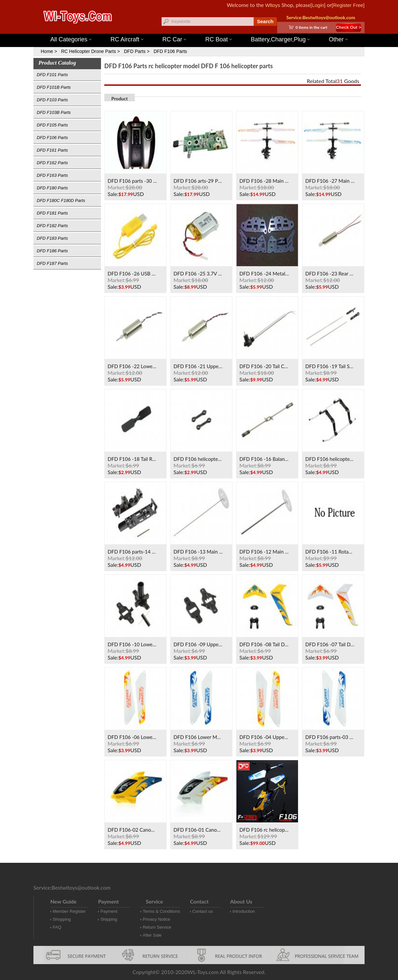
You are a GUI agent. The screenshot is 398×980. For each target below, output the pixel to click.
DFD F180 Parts (52, 188)
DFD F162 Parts (52, 163)
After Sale (152, 935)
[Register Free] (348, 5)
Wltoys (273, 5)
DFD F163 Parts (52, 175)
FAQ (57, 927)
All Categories (71, 39)
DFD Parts (135, 51)
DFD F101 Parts (52, 75)
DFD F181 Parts (52, 213)
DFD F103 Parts (52, 100)
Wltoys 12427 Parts (235, 30)
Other (338, 39)
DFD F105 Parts (52, 125)
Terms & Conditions (161, 911)
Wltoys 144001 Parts (206, 30)
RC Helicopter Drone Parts (88, 51)
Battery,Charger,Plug (280, 39)
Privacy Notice (156, 919)
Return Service (157, 927)
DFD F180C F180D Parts (61, 200)
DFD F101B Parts (54, 87)
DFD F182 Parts (52, 226)
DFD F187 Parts (52, 263)
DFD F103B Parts (54, 112)
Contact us (203, 911)
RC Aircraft (127, 39)
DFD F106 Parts (170, 51)
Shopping (62, 919)
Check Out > (348, 27)
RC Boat (219, 39)
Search (265, 21)
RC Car (174, 39)
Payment (109, 911)
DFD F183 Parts (52, 238)
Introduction (244, 911)
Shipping (109, 919)
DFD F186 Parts (52, 251)
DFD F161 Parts (52, 150)
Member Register (69, 911)
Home (47, 51)
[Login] (318, 5)
